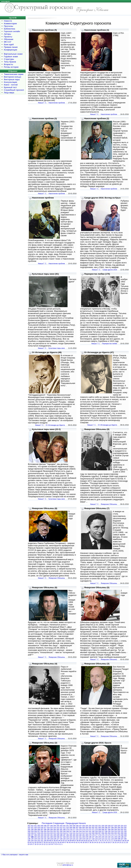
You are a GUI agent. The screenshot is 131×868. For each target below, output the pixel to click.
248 (68, 831)
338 (77, 826)
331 (100, 826)
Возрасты (8, 64)
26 (113, 842)
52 (54, 842)
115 (96, 839)
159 (55, 837)
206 (103, 833)
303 (90, 828)
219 (61, 833)
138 (122, 837)
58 (40, 842)
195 (39, 835)
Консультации (10, 82)
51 (56, 842)
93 (61, 841)
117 (90, 839)
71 (112, 841)
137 (125, 837)
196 (36, 835)
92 (64, 841)
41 (79, 842)
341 (68, 826)
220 (58, 833)
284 (51, 829)
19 (29, 844)
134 (36, 839)
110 (112, 839)
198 (29, 835)
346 (51, 826)
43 (74, 842)
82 (87, 841)
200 (122, 833)
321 (32, 828)
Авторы (7, 34)
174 (106, 835)
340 (71, 826)
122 (74, 839)
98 (50, 841)
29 (106, 842)
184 (74, 835)
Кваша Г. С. (42, 103)
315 (51, 828)
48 (63, 842)
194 (42, 835)
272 (90, 829)
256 (42, 831)
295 (116, 828)
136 (29, 839)
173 (109, 835)
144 (103, 837)
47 (65, 842)
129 (51, 839)
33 (97, 842)
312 (61, 828)
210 (90, 833)
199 (125, 833)
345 (55, 826)
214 (77, 833)
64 (128, 841)
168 (125, 835)
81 (89, 841)
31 (102, 842)
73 (107, 841)
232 (119, 831)
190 (55, 835)
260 (29, 831)
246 (74, 831)
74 (105, 841)
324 (122, 826)
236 (106, 831)
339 (74, 826)
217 (68, 833)
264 (116, 829)
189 (58, 835)
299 (103, 828)
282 (58, 829)
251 (58, 831)
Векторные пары (12, 79)
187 (64, 835)
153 (74, 837)
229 (29, 833)
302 (93, 828)
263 (119, 829)
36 (90, 842)
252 (55, 831)
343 (61, 826)
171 (116, 835)
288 (39, 829)
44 (72, 842)
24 (118, 842)
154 (71, 837)
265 (112, 829)
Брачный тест (10, 87)
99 (48, 841)
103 (36, 841)
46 (68, 842)
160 (51, 837)
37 (88, 842)
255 (45, 831)
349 (42, 826)
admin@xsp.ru (68, 865)
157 (61, 837)
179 (90, 835)
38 (86, 842)
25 (116, 842)
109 (116, 839)
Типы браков (10, 62)
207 (100, 833)
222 (51, 833)
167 (29, 837)
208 (96, 833)
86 (78, 841)
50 (58, 842)
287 (42, 829)
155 (68, 837)
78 (96, 841)
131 (45, 839)
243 (84, 831)
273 (87, 829)
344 (58, 826)
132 (42, 839)
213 (80, 833)
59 (38, 842)
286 (45, 829)
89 (71, 841)
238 (100, 831)
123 (71, 839)
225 (42, 833)
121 (77, 839)
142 (109, 837)
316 (48, 828)
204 (109, 833)
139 (119, 837)
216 (71, 833)
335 (87, 826)
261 (125, 829)
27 (111, 842)
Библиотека (9, 29)
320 (36, 828)
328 (109, 826)
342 (64, 826)
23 (120, 842)
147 (93, 837)
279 (68, 829)
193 (45, 835)
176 (100, 835)
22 (123, 842)
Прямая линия (11, 47)
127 (58, 839)
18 (31, 844)
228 (32, 833)
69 (116, 841)
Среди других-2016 (110, 270)
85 (80, 841)
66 (123, 841)
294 (119, 828)
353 (29, 826)
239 (96, 831)
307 (77, 828)
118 (87, 839)
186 (68, 835)
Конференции (11, 50)
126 (61, 839)
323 (125, 826)
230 (125, 831)
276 (77, 829)
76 (101, 841)
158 (58, 837)
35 (93, 842)
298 (106, 828)
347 (48, 826)
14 (40, 844)
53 (51, 842)
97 (52, 841)
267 (106, 829)
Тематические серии (14, 74)
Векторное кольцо (13, 77)
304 (87, 828)
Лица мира (9, 93)
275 (80, 829)
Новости (8, 21)
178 (93, 835)
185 (71, 835)
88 (73, 841)
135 (32, 839)
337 (80, 826)
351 (36, 826)
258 (36, 831)
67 (121, 841)
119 (84, 839)
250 (61, 831)
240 (93, 831)
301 (96, 828)
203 (112, 833)
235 (109, 831)
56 (45, 842)
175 (103, 835)
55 (47, 842)
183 (77, 835)
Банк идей (9, 44)
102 (39, 841)
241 (90, 831)
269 (100, 829)
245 (77, 831)
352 (32, 826)
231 (122, 831)
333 (93, 826)
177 (96, 835)
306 (80, 828)
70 (114, 841)
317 (45, 828)
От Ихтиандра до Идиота (55, 425)
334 (90, 826)
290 (32, 829)
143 (106, 837)
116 (93, 839)
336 (84, 826)
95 (57, 841)
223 (48, 833)
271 (93, 829)
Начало (82, 823)
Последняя (47, 823)
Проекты (8, 37)
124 (68, 839)
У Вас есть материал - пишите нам (15, 855)
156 (64, 837)
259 (32, 831)
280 (64, 829)
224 (45, 833)
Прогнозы (8, 26)
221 (55, 833)
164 (39, 837)
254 (48, 831)
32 (100, 842)
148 (90, 837)
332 (96, 826)
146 (96, 837)
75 (103, 841)
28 (109, 842)
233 (116, 831)
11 (47, 844)
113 (103, 839)
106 (125, 839)
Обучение (9, 39)
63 (29, 842)
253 (51, 831)
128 (55, 839)
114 (100, 839)
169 (122, 835)
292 (125, 828)
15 (38, 844)
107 (122, 839)
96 (55, 841)
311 (64, 828)
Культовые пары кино (57, 348)
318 (42, 828)
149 (87, 837)
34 (95, 842)
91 (66, 841)
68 (119, 841)
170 (119, 835)
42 (77, 842)
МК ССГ (8, 42)
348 (45, 826)
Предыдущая (72, 823)
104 (32, 841)
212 (84, 833)
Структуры (9, 59)
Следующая (59, 823)
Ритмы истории (11, 67)
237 (103, 831)
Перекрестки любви (110, 343)
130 (48, 839)
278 (71, 829)
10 (49, 844)
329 (106, 826)
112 (106, 839)
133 (39, 839)
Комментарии (10, 24)
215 (74, 833)
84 (82, 841)
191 (51, 835)
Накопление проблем (57, 103)
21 (125, 842)
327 (112, 826)
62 (31, 842)
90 (68, 841)
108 (119, 839)
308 (74, 828)
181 (84, 835)
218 (64, 833)
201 (119, 833)
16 (35, 844)
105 (29, 841)
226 (39, 833)
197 (32, 835)
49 (61, 842)
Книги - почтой (11, 85)
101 (42, 841)
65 (126, 841)
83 (85, 841)
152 (77, 837)
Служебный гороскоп (14, 90)
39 (84, 842)
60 (35, 842)
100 (45, 841)
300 (100, 828)
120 (80, 839)
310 (68, 828)
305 (84, 828)
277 (74, 829)
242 (87, 831)
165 (36, 837)
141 (112, 837)
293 (122, 828)
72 (110, 841)
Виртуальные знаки (13, 54)
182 (80, 835)
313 (58, 828)
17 (33, 844)
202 (116, 833)
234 (112, 831)
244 (80, 831)
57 (42, 842)
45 (70, 842)
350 (39, 826)
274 (84, 829)
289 (36, 829)
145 (100, 837)
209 (93, 833)
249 (64, 831)
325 (119, 826)
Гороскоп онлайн (12, 31)
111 (109, 839)
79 (94, 841)
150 (84, 837)
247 (71, 831)
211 (87, 833)
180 (87, 835)
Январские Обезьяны (109, 504)
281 (61, 829)
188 (61, 835)
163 (42, 837)
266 (109, 829)
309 (71, 828)
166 (32, 837)
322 (29, 828)
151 (80, 837)
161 (48, 837)
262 (122, 829)
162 (45, 837)
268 (103, 829)
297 (109, 828)
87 (75, 841)
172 (112, 835)
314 (55, 828)
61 (33, 842)
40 (81, 842)
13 (42, 844)
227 (36, 833)
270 (96, 829)
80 (91, 841)
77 (98, 841)
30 (104, 842)
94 (59, 841)
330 (103, 826)
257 (39, 831)
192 (48, 835)
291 (29, 829)
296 (112, 828)
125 (64, 839)
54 (49, 842)
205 (106, 833)
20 (127, 842)
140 (116, 837)
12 (45, 844)
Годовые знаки (11, 57)
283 (55, 829)
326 (116, 826)
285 (48, 829)
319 (39, 828)
